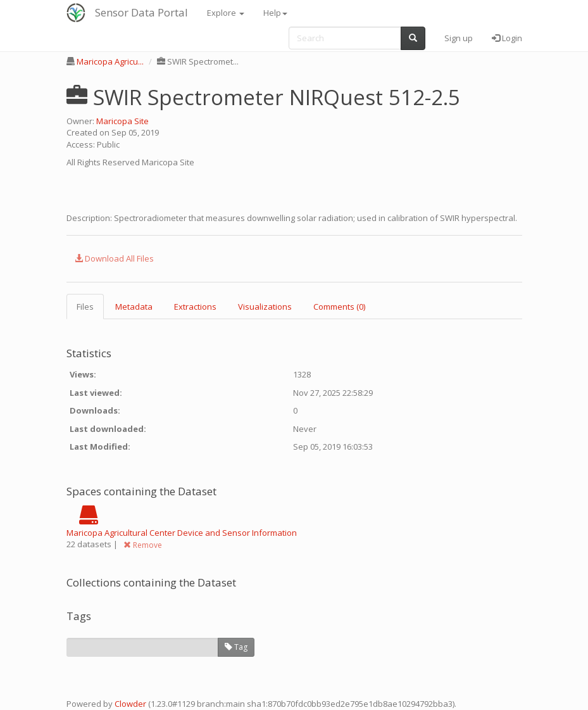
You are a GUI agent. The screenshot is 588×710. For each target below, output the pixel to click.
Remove (143, 545)
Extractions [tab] (195, 307)
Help (275, 13)
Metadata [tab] (134, 307)
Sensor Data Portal (141, 12)
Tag (236, 647)
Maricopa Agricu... (110, 61)
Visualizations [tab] (265, 307)
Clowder (130, 704)
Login (507, 38)
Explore (226, 13)
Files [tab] (85, 307)
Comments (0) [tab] (339, 307)
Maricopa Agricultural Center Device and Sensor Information (182, 533)
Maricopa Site (122, 121)
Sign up (459, 38)
